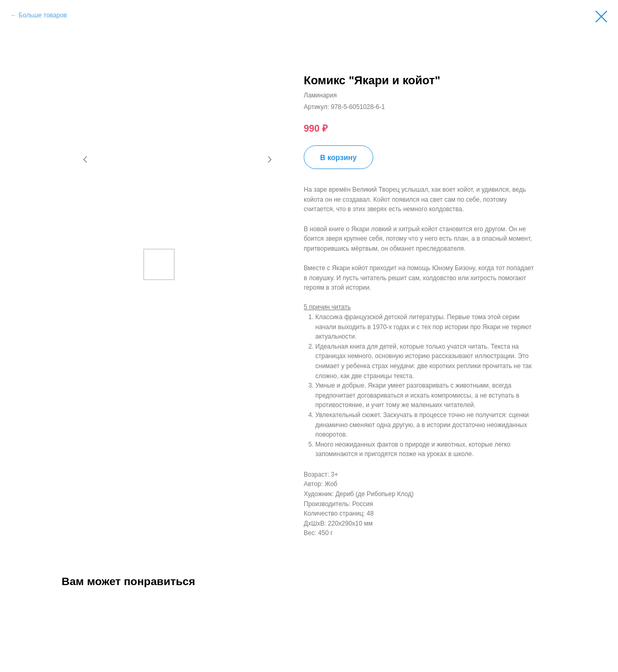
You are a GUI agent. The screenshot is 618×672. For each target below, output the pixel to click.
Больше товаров (43, 15)
